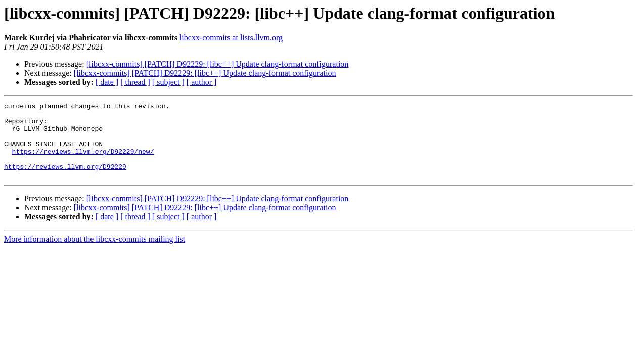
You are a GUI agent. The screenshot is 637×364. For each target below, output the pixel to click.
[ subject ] (168, 82)
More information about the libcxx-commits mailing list (95, 254)
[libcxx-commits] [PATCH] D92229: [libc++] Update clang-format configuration (218, 64)
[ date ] (107, 82)
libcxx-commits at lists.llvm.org (231, 38)
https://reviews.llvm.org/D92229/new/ (83, 162)
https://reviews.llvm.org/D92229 (65, 180)
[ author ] (202, 82)
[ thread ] (135, 82)
